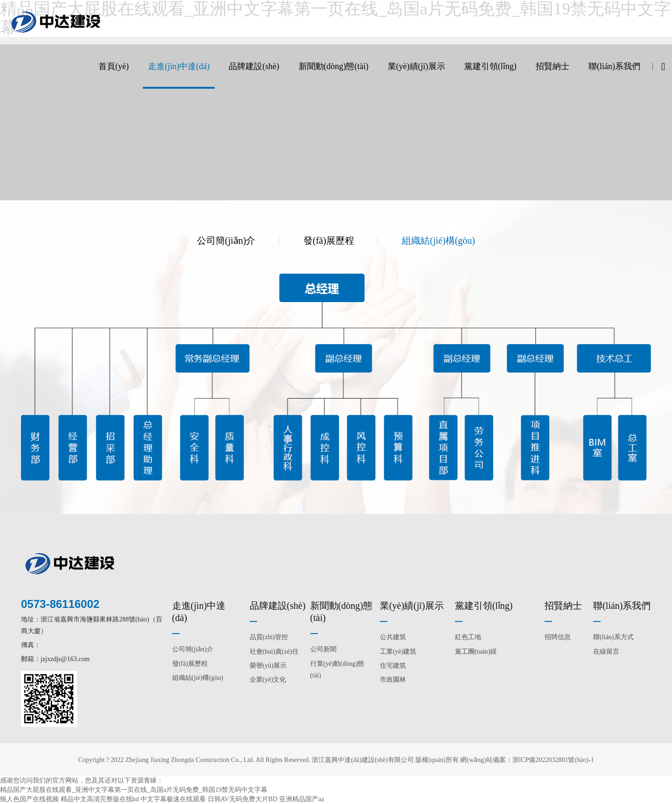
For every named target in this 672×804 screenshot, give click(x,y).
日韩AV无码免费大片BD (243, 799)
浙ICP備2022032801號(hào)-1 (553, 760)
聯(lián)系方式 (613, 637)
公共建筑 (393, 637)
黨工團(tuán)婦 (476, 652)
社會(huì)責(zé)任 (274, 652)
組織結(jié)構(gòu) (438, 240)
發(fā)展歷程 (329, 240)
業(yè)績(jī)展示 (416, 66)
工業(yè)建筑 (398, 652)
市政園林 (393, 680)
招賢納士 (553, 66)
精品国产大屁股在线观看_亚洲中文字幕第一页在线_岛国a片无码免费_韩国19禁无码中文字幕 (134, 790)
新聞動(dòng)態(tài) (334, 66)
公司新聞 (323, 649)
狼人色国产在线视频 (29, 799)
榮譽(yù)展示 (268, 666)
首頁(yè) (114, 66)
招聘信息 (558, 637)
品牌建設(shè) (254, 66)
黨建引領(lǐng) (490, 66)
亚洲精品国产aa (301, 799)
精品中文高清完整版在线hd (100, 799)
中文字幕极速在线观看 (173, 799)
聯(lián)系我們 (614, 66)
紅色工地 (468, 637)
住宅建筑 (393, 666)
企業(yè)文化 (268, 680)
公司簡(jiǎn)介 (226, 240)
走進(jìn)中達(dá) (179, 66)
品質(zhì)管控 (269, 637)
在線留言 (606, 652)
